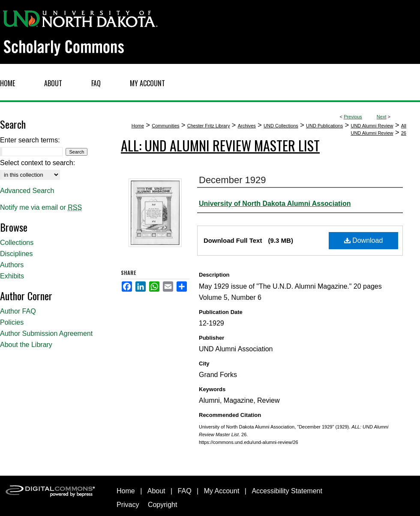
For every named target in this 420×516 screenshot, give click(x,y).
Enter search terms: (30, 140)
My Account (222, 491)
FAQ (185, 491)
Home (138, 126)
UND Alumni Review (372, 126)
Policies (12, 322)
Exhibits (12, 276)
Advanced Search (27, 191)
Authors (12, 265)
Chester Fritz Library (209, 126)
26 (404, 133)
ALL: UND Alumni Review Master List (220, 145)
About (156, 491)
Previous (353, 117)
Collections (17, 243)
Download (364, 240)
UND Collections (281, 126)
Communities (165, 126)
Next (382, 117)
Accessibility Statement (287, 491)
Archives (247, 126)
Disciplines (16, 254)
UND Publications (324, 126)
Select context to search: (37, 163)
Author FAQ (18, 311)
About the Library (26, 345)
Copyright (162, 505)
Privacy (128, 505)
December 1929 (232, 180)
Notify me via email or (41, 208)
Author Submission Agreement (46, 333)
